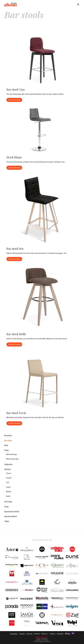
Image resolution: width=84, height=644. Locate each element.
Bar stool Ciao (16, 89)
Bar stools (8, 441)
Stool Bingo (14, 157)
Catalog (22, 634)
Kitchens (8, 469)
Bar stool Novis (16, 413)
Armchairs (8, 436)
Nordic (8, 496)
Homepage (14, 634)
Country (9, 478)
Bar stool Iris (15, 249)
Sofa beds (8, 502)
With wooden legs (12, 459)
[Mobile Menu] (79, 4)
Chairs (7, 450)
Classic (9, 473)
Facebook (60, 634)
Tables (7, 521)
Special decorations (12, 512)
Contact (52, 634)
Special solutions (11, 516)
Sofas (6, 507)
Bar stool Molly (16, 334)
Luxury (8, 487)
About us (45, 634)
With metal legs (11, 454)
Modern (9, 492)
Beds (6, 445)
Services (29, 634)
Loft (8, 483)
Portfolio (37, 634)
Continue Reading (15, 99)
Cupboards (8, 464)
